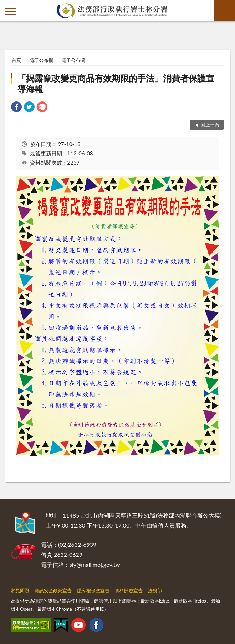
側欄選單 (11, 11)
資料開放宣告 (129, 590)
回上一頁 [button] (210, 125)
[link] (16, 108)
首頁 (16, 60)
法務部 (155, 590)
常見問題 (20, 590)
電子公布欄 (42, 60)
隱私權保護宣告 (93, 590)
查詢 (224, 11)
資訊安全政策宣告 (53, 590)
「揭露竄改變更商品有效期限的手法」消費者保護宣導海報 (116, 83)
